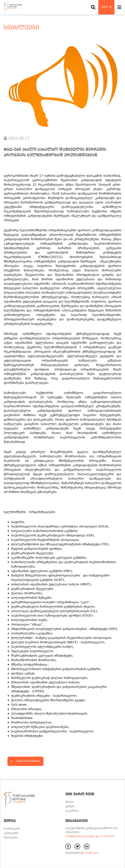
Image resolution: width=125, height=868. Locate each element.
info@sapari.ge (65, 370)
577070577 (107, 836)
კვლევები (11, 833)
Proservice (92, 853)
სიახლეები (12, 829)
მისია (70, 802)
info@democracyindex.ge (82, 836)
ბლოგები (11, 838)
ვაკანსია (72, 811)
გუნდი (70, 806)
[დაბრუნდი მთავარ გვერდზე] (13, 7)
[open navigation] (119, 7)
